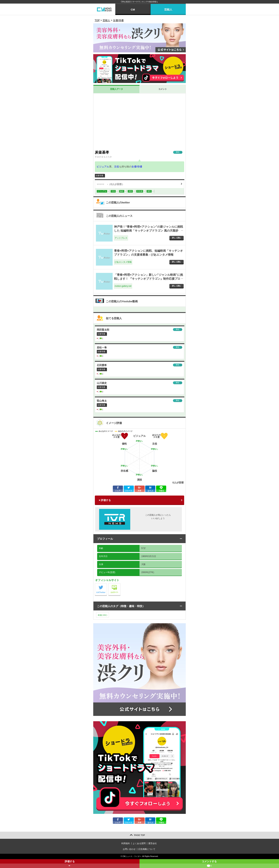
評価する (70, 864)
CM (133, 10)
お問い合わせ (129, 849)
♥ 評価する (105, 500)
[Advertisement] (139, 122)
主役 (117, 167)
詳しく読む (177, 238)
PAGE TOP (140, 835)
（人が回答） (111, 184)
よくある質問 (139, 843)
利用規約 (126, 843)
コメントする (209, 864)
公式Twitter (107, 584)
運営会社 (152, 843)
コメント (163, 89)
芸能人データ (117, 89)
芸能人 (168, 10)
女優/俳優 (137, 167)
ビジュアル (103, 167)
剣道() (102, 615)
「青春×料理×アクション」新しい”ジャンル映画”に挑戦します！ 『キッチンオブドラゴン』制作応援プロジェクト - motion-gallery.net (148, 279)
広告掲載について (147, 849)
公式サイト (120, 584)
